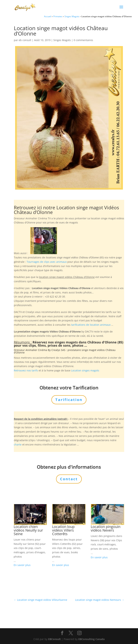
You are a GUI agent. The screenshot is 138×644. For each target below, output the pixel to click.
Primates (58, 16)
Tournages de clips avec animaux (47, 262)
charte (18, 444)
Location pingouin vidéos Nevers (106, 528)
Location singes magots (85, 370)
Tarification (69, 400)
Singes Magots (72, 16)
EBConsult (54, 639)
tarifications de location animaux (91, 325)
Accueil (48, 16)
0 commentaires (83, 40)
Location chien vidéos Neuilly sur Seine (28, 530)
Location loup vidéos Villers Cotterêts (63, 530)
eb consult (25, 40)
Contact (69, 479)
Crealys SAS (58, 350)
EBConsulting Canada (91, 639)
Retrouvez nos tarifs (26, 370)
